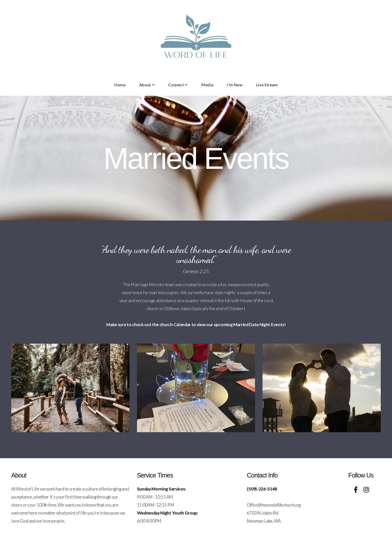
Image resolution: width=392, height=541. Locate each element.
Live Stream (267, 85)
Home (120, 85)
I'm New (234, 85)
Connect (178, 85)
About (147, 85)
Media (207, 85)
